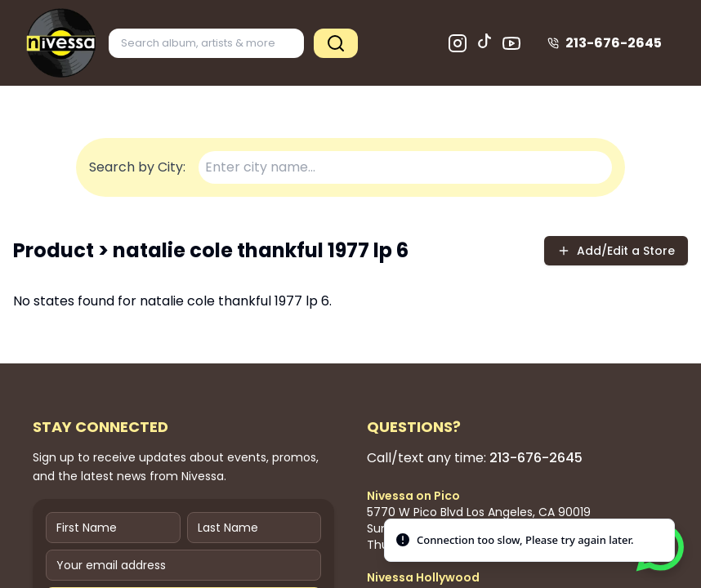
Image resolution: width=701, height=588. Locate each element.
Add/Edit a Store (616, 251)
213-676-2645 (605, 43)
